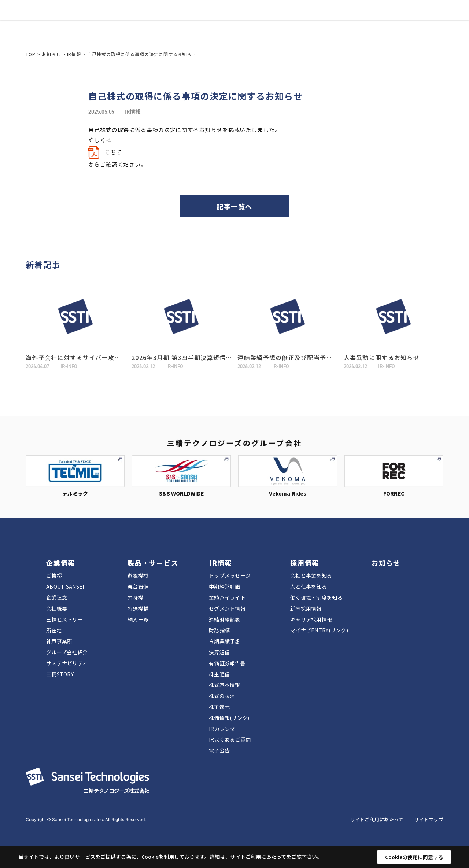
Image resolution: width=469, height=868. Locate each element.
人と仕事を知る (309, 586)
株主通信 (219, 674)
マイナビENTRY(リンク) (319, 630)
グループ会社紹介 (67, 652)
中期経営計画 (225, 586)
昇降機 (135, 597)
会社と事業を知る (311, 575)
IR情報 (209, 26)
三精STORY (60, 674)
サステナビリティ (67, 663)
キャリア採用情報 (311, 619)
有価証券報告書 (227, 663)
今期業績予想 (225, 641)
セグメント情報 (227, 608)
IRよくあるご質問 (230, 739)
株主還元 (219, 707)
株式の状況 (222, 696)
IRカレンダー (225, 729)
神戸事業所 (59, 641)
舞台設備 (138, 586)
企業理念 (57, 597)
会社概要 (57, 608)
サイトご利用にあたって (377, 819)
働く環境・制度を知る (316, 597)
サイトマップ (429, 819)
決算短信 (219, 652)
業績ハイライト (227, 597)
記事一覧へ (234, 206)
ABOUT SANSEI (65, 586)
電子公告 (219, 750)
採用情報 (238, 26)
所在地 (54, 630)
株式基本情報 (225, 685)
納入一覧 (138, 619)
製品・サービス (174, 26)
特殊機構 (138, 608)
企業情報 (134, 26)
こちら (114, 152)
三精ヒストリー (64, 619)
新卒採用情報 (306, 608)
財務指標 (219, 630)
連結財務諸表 (225, 619)
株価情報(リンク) (229, 718)
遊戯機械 (138, 575)
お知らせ (268, 26)
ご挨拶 (54, 575)
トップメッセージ (230, 575)
